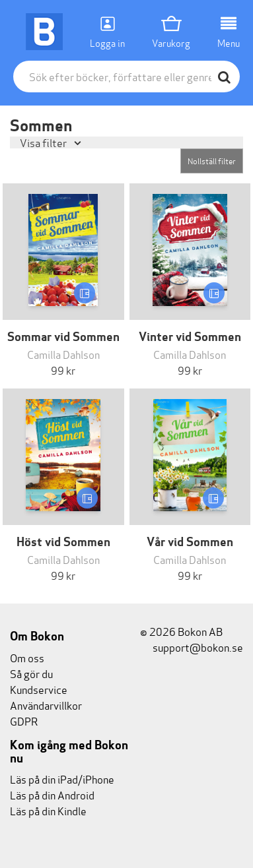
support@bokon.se (192, 647)
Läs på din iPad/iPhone (62, 779)
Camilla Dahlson (63, 354)
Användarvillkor (46, 705)
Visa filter (44, 142)
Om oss (27, 657)
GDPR (24, 721)
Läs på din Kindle (48, 810)
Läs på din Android (52, 794)
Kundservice (39, 689)
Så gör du (31, 673)
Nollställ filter (212, 161)
